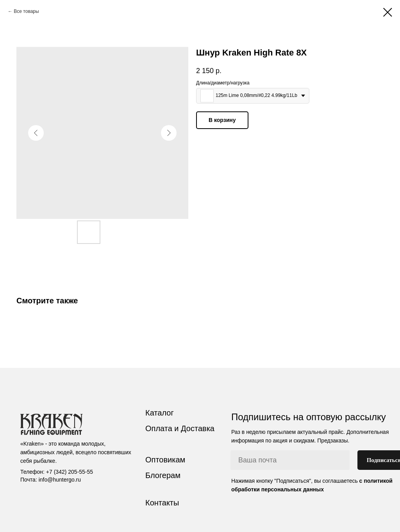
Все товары (26, 11)
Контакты (162, 503)
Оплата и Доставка (180, 428)
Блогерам (163, 475)
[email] (290, 460)
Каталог (160, 413)
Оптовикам (165, 460)
